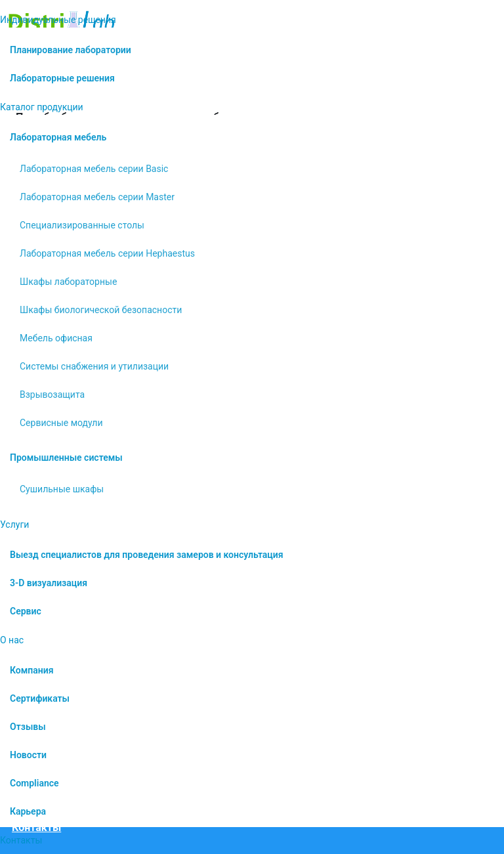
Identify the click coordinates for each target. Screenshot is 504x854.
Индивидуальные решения (58, 20)
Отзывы (28, 727)
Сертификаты (40, 698)
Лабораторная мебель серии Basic (94, 169)
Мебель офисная (56, 338)
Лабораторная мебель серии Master (97, 197)
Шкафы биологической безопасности (101, 310)
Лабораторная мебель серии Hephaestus (107, 253)
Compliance (34, 783)
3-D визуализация (49, 583)
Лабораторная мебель (58, 137)
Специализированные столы (82, 225)
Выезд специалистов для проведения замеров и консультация (147, 555)
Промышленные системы (66, 458)
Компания (32, 670)
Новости (28, 755)
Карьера (28, 811)
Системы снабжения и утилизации (94, 366)
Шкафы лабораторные (68, 282)
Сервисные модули (61, 423)
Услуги (14, 524)
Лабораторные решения (62, 78)
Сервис (26, 611)
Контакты (21, 840)
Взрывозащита (52, 395)
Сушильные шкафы (62, 489)
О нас (12, 640)
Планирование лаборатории (71, 50)
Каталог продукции (42, 107)
